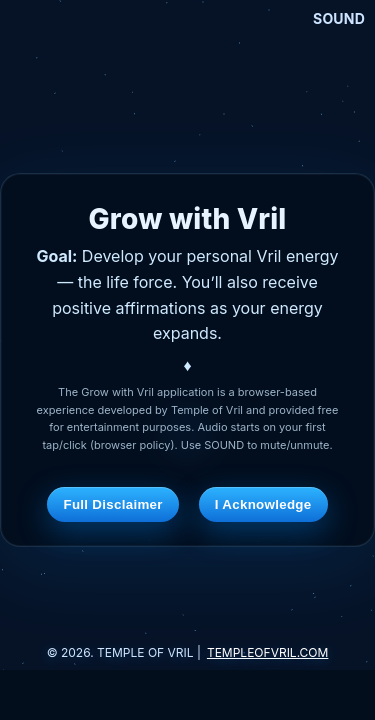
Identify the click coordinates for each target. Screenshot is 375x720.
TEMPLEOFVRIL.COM (267, 652)
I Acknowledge (263, 504)
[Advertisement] (188, 695)
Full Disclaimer (112, 504)
